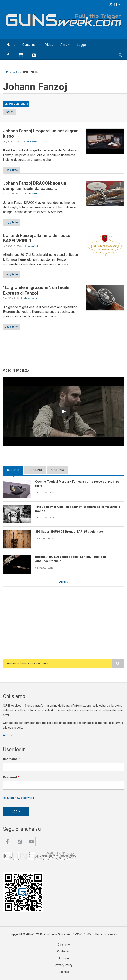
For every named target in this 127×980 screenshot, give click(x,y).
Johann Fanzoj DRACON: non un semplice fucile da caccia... (35, 186)
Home (11, 45)
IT (115, 4)
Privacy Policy (64, 966)
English (9, 112)
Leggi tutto (11, 170)
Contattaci (64, 952)
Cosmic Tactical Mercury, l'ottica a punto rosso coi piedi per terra (78, 484)
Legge (82, 45)
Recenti (13, 470)
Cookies (64, 973)
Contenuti (29, 45)
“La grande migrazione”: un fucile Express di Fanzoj (36, 290)
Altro (64, 45)
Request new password (19, 798)
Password (11, 778)
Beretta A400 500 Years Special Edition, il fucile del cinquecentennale (72, 559)
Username (11, 759)
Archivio (57, 470)
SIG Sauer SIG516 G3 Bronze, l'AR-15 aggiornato (70, 532)
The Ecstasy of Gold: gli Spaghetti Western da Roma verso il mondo (78, 509)
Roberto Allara (32, 298)
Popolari (35, 470)
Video (49, 45)
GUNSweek (32, 141)
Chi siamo (64, 945)
